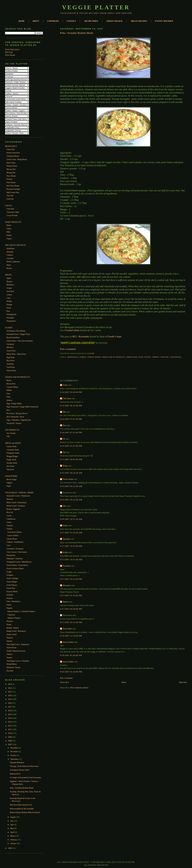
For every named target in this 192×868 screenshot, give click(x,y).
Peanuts (9, 179)
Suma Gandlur (68, 642)
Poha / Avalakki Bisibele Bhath (22, 788)
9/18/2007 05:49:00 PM (71, 655)
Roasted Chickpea (13, 189)
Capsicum (11, 615)
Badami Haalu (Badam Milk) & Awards (25, 812)
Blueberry (10, 285)
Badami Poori (15, 774)
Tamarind (10, 469)
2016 (10, 711)
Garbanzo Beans (13, 156)
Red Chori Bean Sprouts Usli (21, 805)
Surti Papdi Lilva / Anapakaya (18, 644)
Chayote (10, 525)
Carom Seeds (12, 446)
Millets (9, 390)
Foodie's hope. (115, 337)
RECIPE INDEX (91, 21)
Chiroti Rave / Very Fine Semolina (20, 341)
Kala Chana (11, 163)
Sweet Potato (11, 648)
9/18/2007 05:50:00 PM (71, 672)
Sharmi (65, 602)
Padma (65, 525)
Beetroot (10, 499)
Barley (9, 380)
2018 (10, 703)
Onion (9, 605)
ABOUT (36, 21)
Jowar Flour (11, 351)
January (13, 843)
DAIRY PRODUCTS (13, 222)
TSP (8, 436)
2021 (10, 692)
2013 (10, 722)
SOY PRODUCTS (12, 430)
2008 (10, 741)
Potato (9, 625)
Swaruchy (66, 566)
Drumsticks (11, 555)
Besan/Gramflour (13, 337)
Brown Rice (11, 384)
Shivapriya (67, 585)
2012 (10, 726)
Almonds (10, 252)
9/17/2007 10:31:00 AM (71, 560)
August (13, 817)
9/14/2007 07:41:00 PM (71, 433)
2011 (10, 729)
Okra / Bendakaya (13, 601)
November (14, 752)
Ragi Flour (11, 357)
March (13, 836)
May (12, 828)
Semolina (10, 364)
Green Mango (12, 582)
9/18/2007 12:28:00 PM (71, 636)
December (14, 748)
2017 (10, 707)
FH (64, 439)
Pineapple (10, 318)
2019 (10, 699)
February (14, 840)
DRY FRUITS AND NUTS (15, 245)
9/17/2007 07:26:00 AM (71, 533)
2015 (10, 714)
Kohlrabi (10, 595)
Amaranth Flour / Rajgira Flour (18, 334)
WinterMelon (12, 664)
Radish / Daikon (13, 628)
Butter (9, 225)
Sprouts (9, 641)
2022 (10, 688)
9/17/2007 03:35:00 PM (71, 595)
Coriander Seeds (13, 450)
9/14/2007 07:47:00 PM (71, 446)
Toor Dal (10, 196)
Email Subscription (12, 49)
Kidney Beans (12, 166)
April (12, 832)
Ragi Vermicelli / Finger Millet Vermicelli (22, 407)
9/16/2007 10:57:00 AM (71, 519)
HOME (22, 21)
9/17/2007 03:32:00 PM (71, 579)
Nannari (10, 598)
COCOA (8, 206)
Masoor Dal (11, 169)
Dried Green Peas (13, 153)
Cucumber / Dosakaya (15, 549)
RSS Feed (9, 52)
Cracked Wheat (12, 387)
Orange (9, 304)
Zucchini (10, 671)
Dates (9, 265)
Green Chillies (13, 535)
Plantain (10, 621)
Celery (9, 522)
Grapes (9, 288)
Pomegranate (11, 314)
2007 (10, 744)
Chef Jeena (67, 398)
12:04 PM (91, 353)
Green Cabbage (12, 578)
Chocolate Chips (13, 212)
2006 (10, 848)
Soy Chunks (11, 433)
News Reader (10, 55)
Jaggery (9, 483)
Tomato (9, 658)
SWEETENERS (11, 476)
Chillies (9, 529)
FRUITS (8, 275)
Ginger (9, 572)
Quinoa (9, 400)
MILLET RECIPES (139, 21)
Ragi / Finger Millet (14, 404)
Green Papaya (12, 585)
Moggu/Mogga (12, 456)
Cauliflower (11, 519)
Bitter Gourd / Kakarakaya (17, 502)
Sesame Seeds (12, 463)
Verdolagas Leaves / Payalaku (18, 661)
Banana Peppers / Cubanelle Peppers (21, 611)
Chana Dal (11, 149)
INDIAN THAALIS (115, 21)
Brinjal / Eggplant (13, 509)
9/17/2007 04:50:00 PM (71, 609)
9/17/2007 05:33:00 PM (71, 622)
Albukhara (10, 248)
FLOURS (9, 328)
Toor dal (165, 357)
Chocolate (10, 209)
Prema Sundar (68, 479)
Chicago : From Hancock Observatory (24, 766)
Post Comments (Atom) (79, 688)
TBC (65, 506)
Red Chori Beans (13, 186)
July (12, 821)
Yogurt (9, 239)
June (12, 825)
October (14, 755)
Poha (8, 397)
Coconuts (10, 258)
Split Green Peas (13, 192)
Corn (8, 545)
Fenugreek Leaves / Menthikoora (19, 562)
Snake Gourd (11, 634)
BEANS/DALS (11, 146)
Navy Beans (11, 176)
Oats (8, 394)
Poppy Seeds (11, 460)
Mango (9, 301)
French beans (94, 357)
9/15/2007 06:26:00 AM (71, 473)
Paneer (9, 235)
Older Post (183, 682)
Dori (64, 425)
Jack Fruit (10, 291)
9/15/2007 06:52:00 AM (71, 486)
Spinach (10, 638)
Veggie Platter (96, 7)
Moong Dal (11, 173)
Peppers (10, 608)
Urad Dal (10, 199)
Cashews (10, 255)
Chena (9, 229)
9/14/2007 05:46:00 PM (71, 392)
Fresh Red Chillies (14, 532)
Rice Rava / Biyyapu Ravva (17, 413)
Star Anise (10, 466)
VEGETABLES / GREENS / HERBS (19, 493)
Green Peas (11, 588)
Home (124, 682)
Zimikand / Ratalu (13, 667)
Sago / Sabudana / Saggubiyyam (19, 420)
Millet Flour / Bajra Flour (16, 354)
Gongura (10, 575)
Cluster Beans (12, 539)
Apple (9, 278)
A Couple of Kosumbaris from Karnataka (25, 777)
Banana (9, 281)
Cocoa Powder (12, 215)
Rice (8, 410)
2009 (10, 737)
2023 (10, 684)
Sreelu (65, 385)
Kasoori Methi (12, 591)
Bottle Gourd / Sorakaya (16, 506)
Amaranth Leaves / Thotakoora (18, 496)
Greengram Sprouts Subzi (20, 770)
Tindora (9, 654)
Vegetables (176, 357)
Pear (8, 311)
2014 (10, 718)
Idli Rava (10, 347)
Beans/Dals (73, 357)
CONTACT (71, 21)
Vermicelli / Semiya (14, 423)
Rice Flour (11, 361)
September (15, 759)
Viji (64, 452)
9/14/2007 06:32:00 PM (71, 406)
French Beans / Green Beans (17, 565)
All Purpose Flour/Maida (16, 331)
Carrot (9, 516)
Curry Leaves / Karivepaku (17, 552)
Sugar (9, 486)
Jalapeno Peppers (14, 618)
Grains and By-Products (114, 357)
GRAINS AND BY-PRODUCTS (17, 377)
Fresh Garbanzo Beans (15, 568)
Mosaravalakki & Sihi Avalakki (22, 809)
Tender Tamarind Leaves (16, 651)
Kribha (65, 552)
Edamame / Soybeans (15, 558)
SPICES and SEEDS (13, 443)
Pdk (64, 412)
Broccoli (10, 512)
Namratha (66, 539)
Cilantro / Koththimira (15, 542)
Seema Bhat (67, 629)
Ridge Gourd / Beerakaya (16, 631)
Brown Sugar (12, 479)
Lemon (9, 295)
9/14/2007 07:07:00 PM (71, 419)
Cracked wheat (72, 330)
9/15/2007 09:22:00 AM (71, 500)
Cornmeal (10, 344)
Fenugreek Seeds (13, 453)
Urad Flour (11, 367)
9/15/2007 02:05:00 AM (71, 459)
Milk (8, 232)
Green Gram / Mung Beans (17, 159)
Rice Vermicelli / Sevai (15, 417)
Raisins (9, 268)
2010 (10, 733)
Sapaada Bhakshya (17, 762)
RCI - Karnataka (81, 337)
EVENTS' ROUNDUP (164, 21)
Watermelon (11, 321)
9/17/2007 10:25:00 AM (71, 546)
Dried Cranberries (13, 262)
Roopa (65, 466)
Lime (9, 298)
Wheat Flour (11, 370)
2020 (10, 695)
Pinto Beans (11, 182)
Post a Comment (66, 678)
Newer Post (64, 682)
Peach (9, 308)
